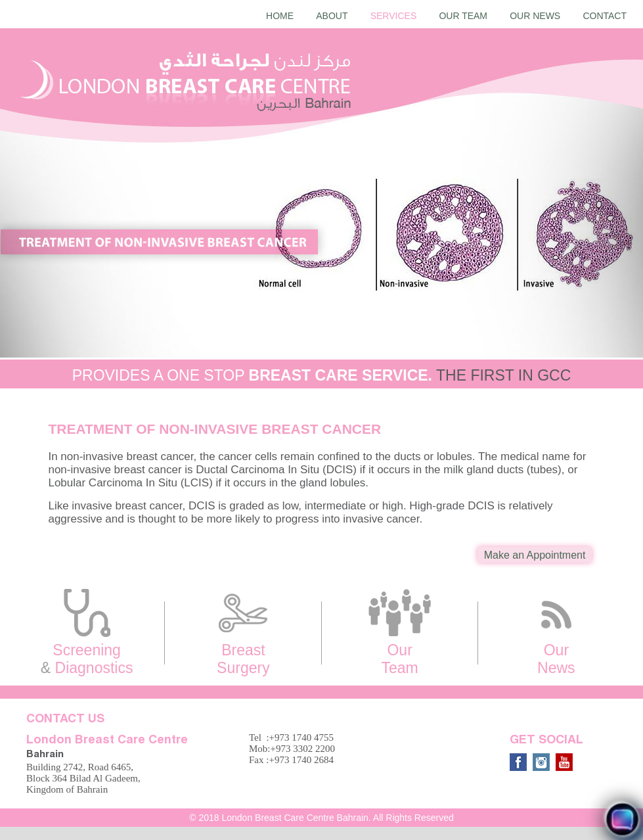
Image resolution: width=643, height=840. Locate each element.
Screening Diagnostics (87, 632)
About (332, 16)
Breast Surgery (243, 632)
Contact (605, 16)
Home (280, 16)
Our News (535, 16)
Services (394, 16)
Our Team (463, 16)
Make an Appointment (535, 555)
